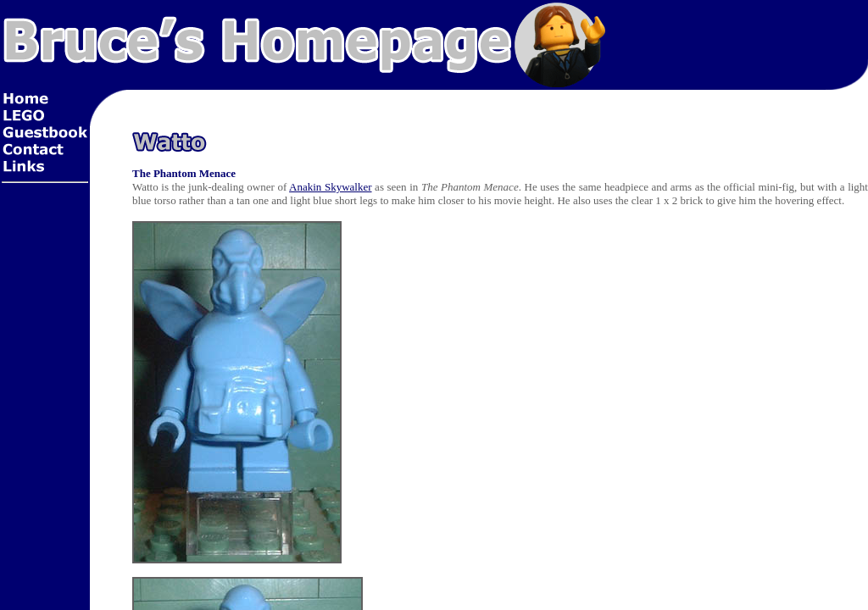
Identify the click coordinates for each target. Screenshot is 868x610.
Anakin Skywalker (330, 187)
